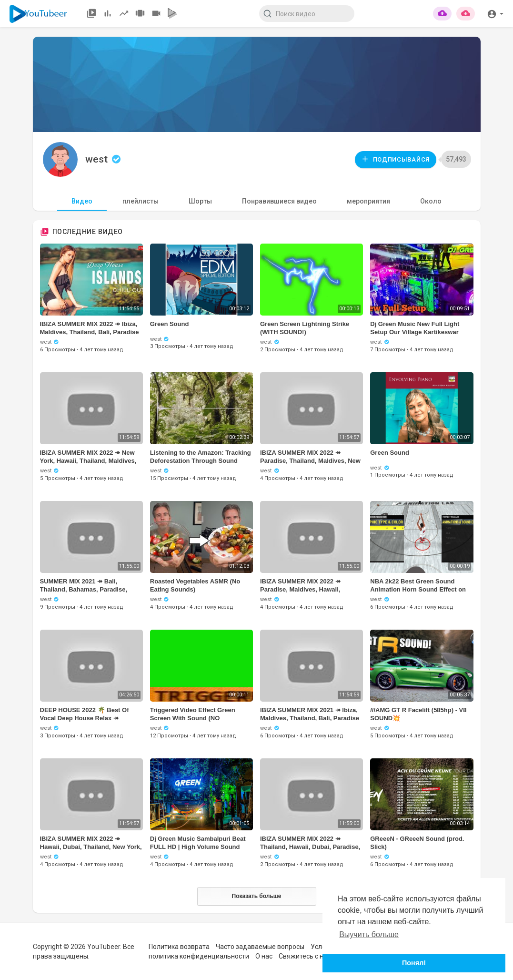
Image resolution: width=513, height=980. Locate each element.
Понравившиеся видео (279, 201)
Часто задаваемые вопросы (260, 947)
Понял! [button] (414, 963)
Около (431, 201)
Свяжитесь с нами (307, 956)
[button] (495, 13)
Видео (82, 201)
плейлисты (141, 201)
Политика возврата (179, 947)
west (104, 159)
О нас (264, 956)
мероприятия (368, 201)
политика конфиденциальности (199, 956)
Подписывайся (395, 159)
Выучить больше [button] (369, 934)
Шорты (200, 201)
